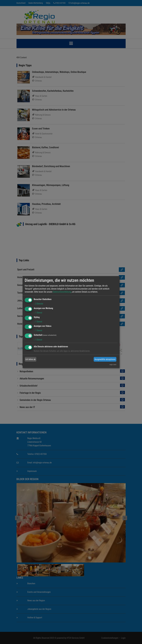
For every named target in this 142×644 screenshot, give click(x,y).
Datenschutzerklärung (62, 292)
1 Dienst (38, 313)
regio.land (113, 365)
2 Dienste (38, 304)
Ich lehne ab (31, 359)
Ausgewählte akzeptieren (105, 359)
